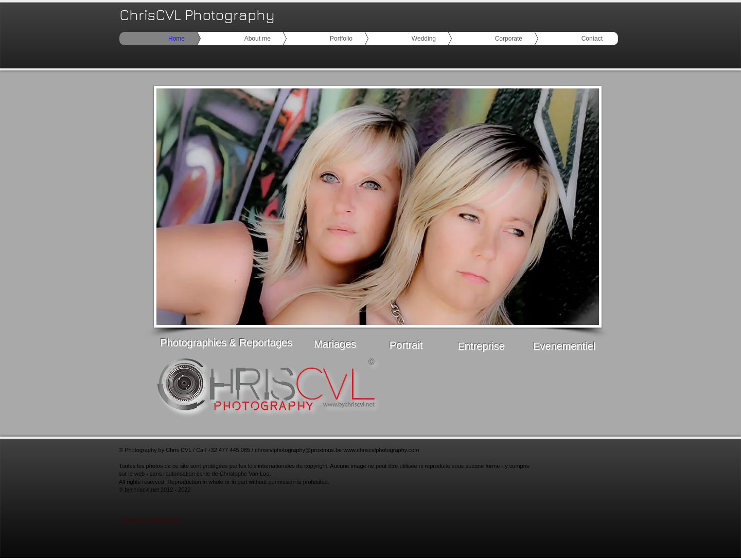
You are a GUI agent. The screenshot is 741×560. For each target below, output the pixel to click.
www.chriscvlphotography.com (381, 450)
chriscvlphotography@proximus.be (298, 450)
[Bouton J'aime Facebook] (555, 393)
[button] (378, 207)
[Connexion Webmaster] (151, 520)
